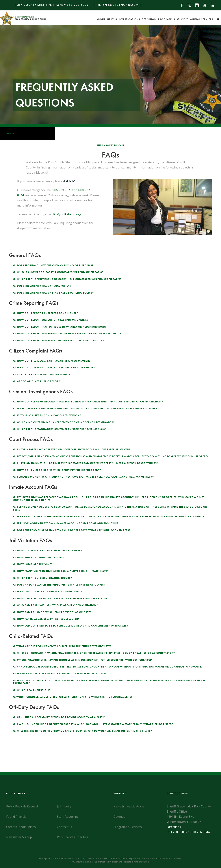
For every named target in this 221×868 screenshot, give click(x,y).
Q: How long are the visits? (34, 564)
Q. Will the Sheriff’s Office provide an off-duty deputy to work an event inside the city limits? (83, 731)
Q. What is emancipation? (32, 690)
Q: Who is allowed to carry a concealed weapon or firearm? (58, 272)
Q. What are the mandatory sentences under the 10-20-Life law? (60, 429)
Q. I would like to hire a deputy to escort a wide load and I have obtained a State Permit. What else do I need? (93, 724)
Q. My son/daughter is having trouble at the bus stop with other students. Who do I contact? (83, 660)
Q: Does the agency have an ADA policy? (42, 286)
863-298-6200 (78, 5)
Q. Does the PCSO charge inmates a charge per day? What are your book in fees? (72, 530)
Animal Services (202, 19)
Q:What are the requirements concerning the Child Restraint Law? (62, 646)
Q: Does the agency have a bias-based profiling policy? (53, 293)
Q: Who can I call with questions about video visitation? (56, 605)
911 (139, 5)
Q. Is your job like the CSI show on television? (47, 415)
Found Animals (16, 817)
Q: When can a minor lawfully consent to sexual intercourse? (60, 673)
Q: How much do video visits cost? (39, 557)
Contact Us (64, 827)
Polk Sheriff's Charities (73, 837)
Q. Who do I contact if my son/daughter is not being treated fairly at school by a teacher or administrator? (94, 653)
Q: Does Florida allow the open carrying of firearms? (53, 265)
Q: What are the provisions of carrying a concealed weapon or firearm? (67, 279)
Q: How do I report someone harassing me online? (51, 320)
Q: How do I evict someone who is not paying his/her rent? (57, 470)
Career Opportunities (21, 827)
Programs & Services (173, 19)
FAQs (10, 133)
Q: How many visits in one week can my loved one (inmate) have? (61, 571)
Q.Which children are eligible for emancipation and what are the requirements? (73, 697)
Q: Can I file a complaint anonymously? (42, 374)
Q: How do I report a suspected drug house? (46, 313)
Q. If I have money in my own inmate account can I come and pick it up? (66, 523)
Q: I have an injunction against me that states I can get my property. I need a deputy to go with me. (86, 463)
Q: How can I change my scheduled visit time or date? (52, 612)
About (101, 19)
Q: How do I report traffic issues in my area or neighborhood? (60, 327)
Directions (174, 827)
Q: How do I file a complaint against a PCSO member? (52, 361)
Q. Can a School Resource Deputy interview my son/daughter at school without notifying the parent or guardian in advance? (108, 667)
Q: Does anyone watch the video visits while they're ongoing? (59, 585)
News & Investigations (124, 19)
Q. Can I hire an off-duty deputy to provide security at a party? (59, 717)
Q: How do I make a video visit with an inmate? (48, 550)
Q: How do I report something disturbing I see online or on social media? (68, 333)
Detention (149, 19)
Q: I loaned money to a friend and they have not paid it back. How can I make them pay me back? (83, 477)
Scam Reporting (68, 817)
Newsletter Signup (19, 837)
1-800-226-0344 (199, 832)
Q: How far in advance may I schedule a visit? (46, 619)
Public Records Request (22, 806)
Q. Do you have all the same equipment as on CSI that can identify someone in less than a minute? (85, 408)
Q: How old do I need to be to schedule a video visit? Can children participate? (71, 626)
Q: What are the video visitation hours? (43, 578)
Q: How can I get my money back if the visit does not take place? (60, 598)
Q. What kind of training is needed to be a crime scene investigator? (64, 422)
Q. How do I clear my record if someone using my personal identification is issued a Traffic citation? (88, 402)
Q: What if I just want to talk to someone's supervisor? (54, 368)
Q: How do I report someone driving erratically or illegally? (59, 340)
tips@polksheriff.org (67, 214)
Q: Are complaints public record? (37, 381)
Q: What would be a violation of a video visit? (48, 591)
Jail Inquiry (64, 806)
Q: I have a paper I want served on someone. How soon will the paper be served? (72, 449)
